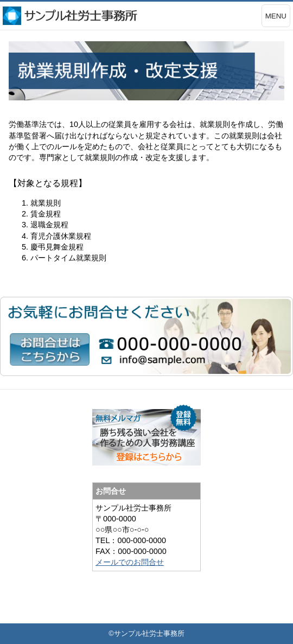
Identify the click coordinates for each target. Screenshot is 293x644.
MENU (276, 16)
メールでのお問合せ (130, 562)
